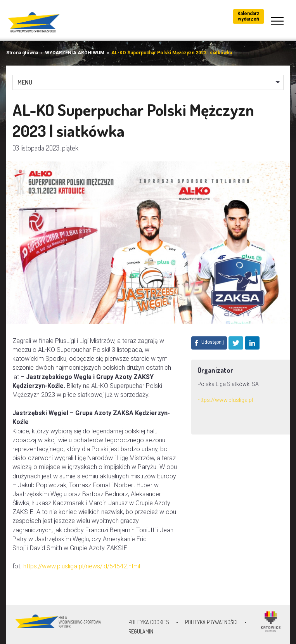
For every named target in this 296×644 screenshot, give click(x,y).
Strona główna (22, 53)
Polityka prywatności (211, 622)
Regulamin (141, 631)
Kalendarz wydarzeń (248, 16)
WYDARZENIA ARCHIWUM (75, 53)
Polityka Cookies (149, 622)
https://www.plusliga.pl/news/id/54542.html (82, 566)
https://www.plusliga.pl (225, 400)
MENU (25, 82)
